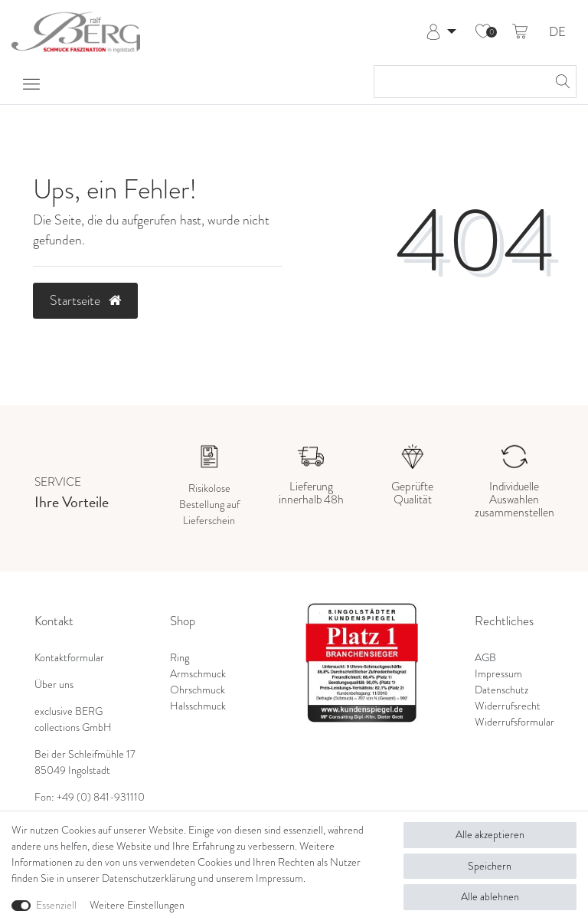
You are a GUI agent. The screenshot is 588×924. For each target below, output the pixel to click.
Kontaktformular (69, 658)
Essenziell (56, 905)
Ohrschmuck (198, 690)
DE (557, 33)
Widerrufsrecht (508, 706)
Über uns (54, 685)
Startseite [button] (85, 300)
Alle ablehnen (490, 897)
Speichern (490, 866)
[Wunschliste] (483, 32)
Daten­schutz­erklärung (149, 878)
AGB (485, 658)
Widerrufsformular (514, 722)
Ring (180, 658)
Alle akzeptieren (490, 835)
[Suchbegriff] (460, 82)
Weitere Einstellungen (137, 905)
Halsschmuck (198, 706)
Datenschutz (501, 690)
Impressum (498, 674)
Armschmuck (198, 674)
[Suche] (560, 82)
